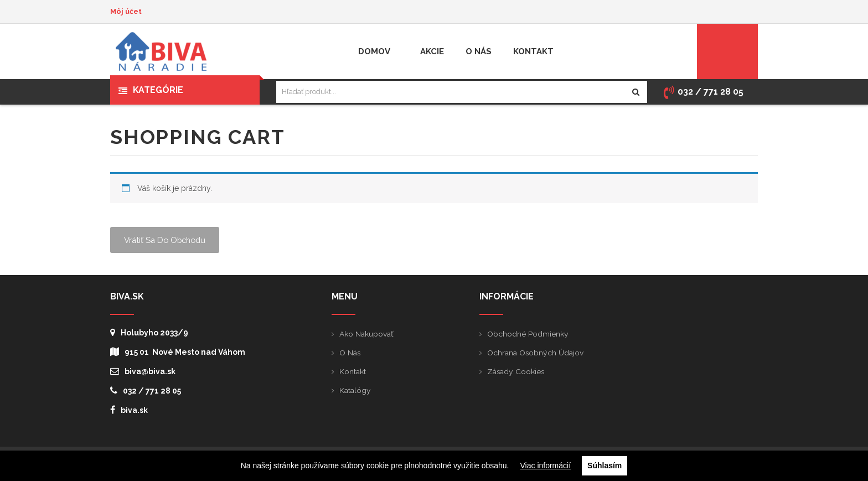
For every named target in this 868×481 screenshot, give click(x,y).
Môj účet (126, 11)
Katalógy (355, 390)
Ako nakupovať (366, 334)
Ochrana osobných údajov (536, 353)
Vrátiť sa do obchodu (167, 240)
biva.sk (129, 410)
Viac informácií (546, 466)
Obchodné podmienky (528, 334)
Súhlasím (604, 466)
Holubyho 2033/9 (149, 332)
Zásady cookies (516, 371)
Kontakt (353, 371)
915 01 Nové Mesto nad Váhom (178, 352)
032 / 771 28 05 (146, 391)
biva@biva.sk (143, 371)
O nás (350, 353)
